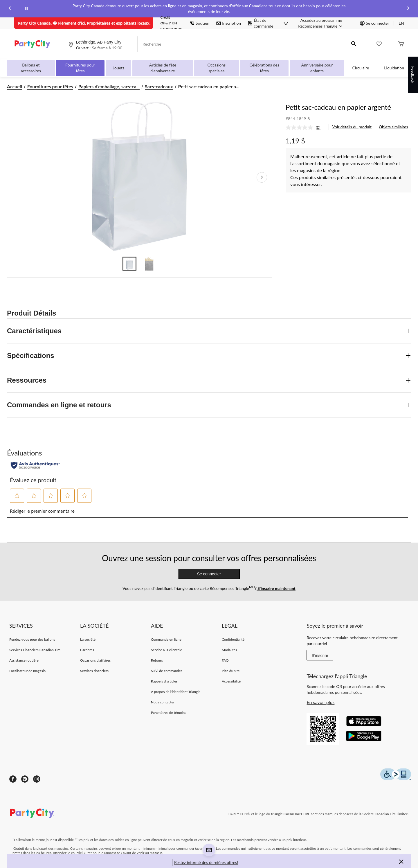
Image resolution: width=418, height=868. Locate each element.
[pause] (26, 9)
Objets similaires (393, 127)
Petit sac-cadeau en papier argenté (338, 107)
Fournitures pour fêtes (80, 68)
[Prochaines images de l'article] (262, 177)
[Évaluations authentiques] (35, 465)
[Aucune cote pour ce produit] (301, 127)
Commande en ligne (166, 639)
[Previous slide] (10, 9)
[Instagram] (37, 779)
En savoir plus (320, 702)
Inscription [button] (229, 23)
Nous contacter (163, 702)
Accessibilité (231, 681)
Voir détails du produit (352, 127)
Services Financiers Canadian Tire (35, 650)
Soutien (200, 23)
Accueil (15, 86)
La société (88, 639)
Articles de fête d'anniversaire (163, 68)
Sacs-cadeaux (159, 86)
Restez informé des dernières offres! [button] (206, 862)
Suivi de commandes (167, 671)
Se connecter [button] (374, 23)
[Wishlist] (379, 44)
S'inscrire (320, 655)
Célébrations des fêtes (264, 68)
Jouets (118, 68)
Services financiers (94, 671)
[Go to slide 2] (149, 264)
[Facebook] (13, 779)
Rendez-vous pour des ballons (32, 639)
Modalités (229, 650)
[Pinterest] (25, 779)
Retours (157, 660)
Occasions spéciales (217, 68)
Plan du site (231, 671)
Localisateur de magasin (27, 671)
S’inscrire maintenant (276, 588)
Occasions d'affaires (95, 660)
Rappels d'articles (164, 681)
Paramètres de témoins (169, 713)
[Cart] (401, 44)
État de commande (261, 23)
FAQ (225, 660)
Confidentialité (233, 639)
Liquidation (394, 68)
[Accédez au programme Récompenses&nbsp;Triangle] (321, 23)
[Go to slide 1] (129, 264)
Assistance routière (24, 660)
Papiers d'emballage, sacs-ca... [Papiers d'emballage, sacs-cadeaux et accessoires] (109, 86)
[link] (305, 127)
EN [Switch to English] (401, 23)
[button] (354, 44)
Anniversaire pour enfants (317, 68)
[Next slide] (408, 9)
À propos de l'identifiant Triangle (176, 692)
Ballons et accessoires (31, 68)
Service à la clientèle (166, 650)
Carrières (87, 650)
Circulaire (361, 68)
